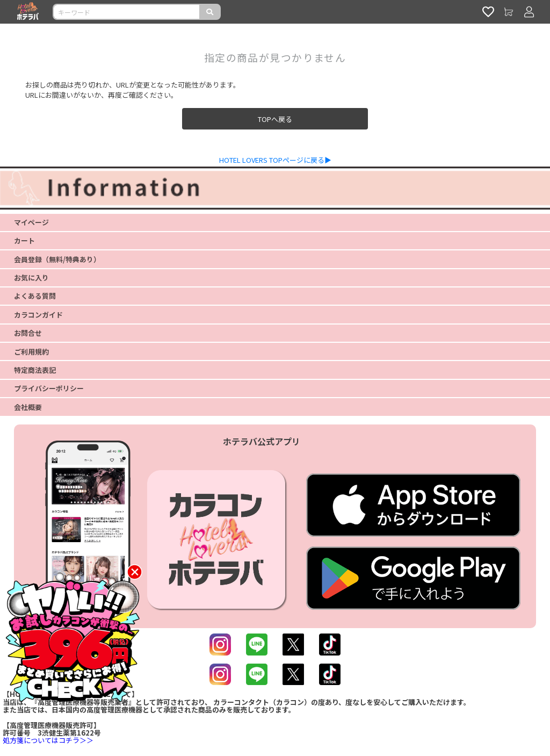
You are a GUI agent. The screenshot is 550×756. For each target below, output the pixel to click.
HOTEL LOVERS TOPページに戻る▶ (275, 160)
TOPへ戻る (275, 119)
